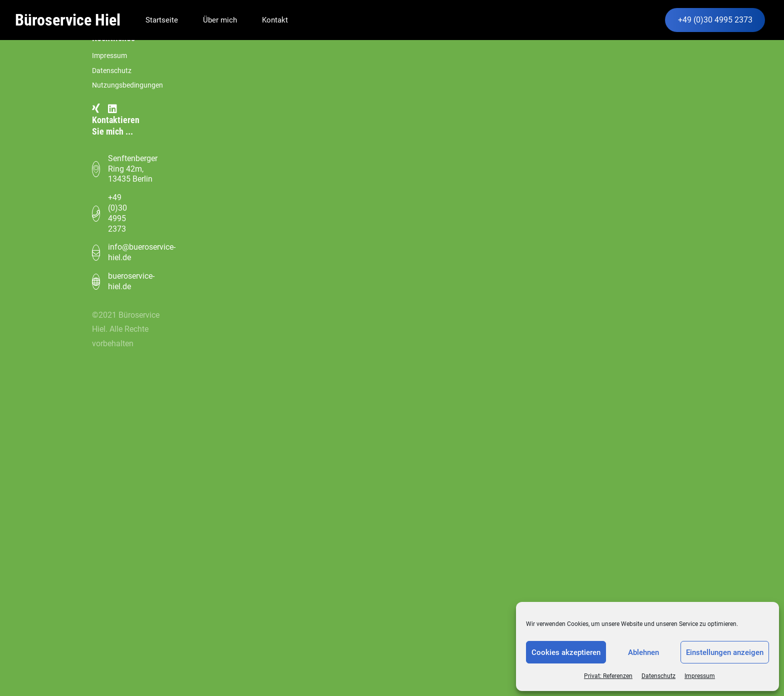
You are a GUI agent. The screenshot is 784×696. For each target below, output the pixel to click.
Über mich (220, 20)
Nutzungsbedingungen (127, 85)
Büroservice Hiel (68, 20)
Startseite (162, 20)
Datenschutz (658, 676)
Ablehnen (643, 652)
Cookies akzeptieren (566, 652)
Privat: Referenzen (608, 676)
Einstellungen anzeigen (725, 652)
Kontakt (275, 20)
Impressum (700, 676)
